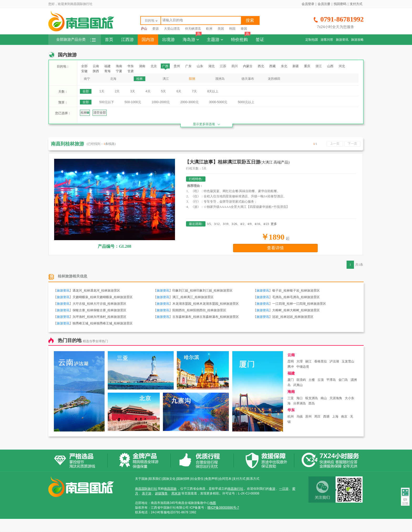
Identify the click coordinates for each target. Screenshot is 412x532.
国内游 (148, 39)
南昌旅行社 (235, 489)
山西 (330, 66)
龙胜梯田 (274, 79)
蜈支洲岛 (312, 398)
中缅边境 (303, 367)
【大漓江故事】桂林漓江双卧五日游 (237, 162)
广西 (165, 66)
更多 (274, 224)
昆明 (291, 361)
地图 (213, 503)
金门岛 (343, 380)
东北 (284, 66)
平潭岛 (331, 380)
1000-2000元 (161, 102)
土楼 (312, 380)
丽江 (308, 361)
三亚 (291, 398)
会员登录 (308, 4)
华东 (131, 66)
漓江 (166, 79)
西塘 (326, 417)
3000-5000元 (218, 102)
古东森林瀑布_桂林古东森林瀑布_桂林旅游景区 (206, 317)
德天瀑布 (248, 79)
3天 (133, 91)
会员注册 (324, 4)
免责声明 (211, 479)
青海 (107, 71)
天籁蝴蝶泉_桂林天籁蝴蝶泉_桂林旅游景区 (103, 297)
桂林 (140, 79)
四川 (235, 66)
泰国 (244, 29)
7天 (194, 91)
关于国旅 (141, 479)
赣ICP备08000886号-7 (223, 508)
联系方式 (253, 479)
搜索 (250, 20)
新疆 (296, 66)
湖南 (142, 66)
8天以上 (213, 91)
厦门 (291, 380)
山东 (200, 66)
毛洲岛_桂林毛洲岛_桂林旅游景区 (296, 297)
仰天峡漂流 (193, 29)
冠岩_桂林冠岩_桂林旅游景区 (293, 317)
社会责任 (197, 479)
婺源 (156, 29)
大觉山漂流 (172, 29)
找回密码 (340, 4)
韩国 (232, 29)
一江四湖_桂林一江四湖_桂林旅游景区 (299, 304)
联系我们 (155, 479)
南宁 (87, 79)
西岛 (312, 403)
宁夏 (119, 71)
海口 (300, 398)
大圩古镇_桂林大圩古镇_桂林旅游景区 (99, 304)
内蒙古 (248, 66)
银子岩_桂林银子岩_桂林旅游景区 (296, 291)
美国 (221, 29)
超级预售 (161, 493)
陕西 (96, 71)
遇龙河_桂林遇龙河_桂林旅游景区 (96, 291)
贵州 (177, 66)
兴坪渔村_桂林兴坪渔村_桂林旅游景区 (99, 317)
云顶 (321, 380)
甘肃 (131, 71)
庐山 (144, 29)
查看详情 (275, 248)
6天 (179, 91)
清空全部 (100, 113)
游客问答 (327, 40)
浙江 (319, 66)
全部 (84, 66)
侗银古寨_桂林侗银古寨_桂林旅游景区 (99, 310)
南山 (324, 398)
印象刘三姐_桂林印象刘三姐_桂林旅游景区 (202, 291)
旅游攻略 (357, 40)
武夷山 (298, 385)
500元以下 (107, 102)
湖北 (212, 66)
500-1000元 (133, 102)
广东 (188, 66)
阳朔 (192, 79)
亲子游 (147, 493)
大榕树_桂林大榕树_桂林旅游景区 (296, 310)
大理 (300, 361)
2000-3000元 (189, 102)
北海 (113, 79)
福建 (107, 66)
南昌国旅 (170, 489)
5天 (164, 91)
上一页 (335, 144)
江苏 (223, 66)
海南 (119, 66)
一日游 (284, 489)
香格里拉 (321, 361)
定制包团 (312, 40)
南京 (344, 417)
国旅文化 (169, 479)
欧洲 (209, 29)
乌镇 (300, 417)
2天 (117, 91)
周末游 (176, 493)
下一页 (352, 144)
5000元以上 (246, 102)
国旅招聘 (183, 479)
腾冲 (291, 367)
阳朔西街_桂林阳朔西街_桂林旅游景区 (199, 310)
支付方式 (356, 4)
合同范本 (225, 479)
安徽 (84, 71)
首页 (109, 39)
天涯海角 (336, 398)
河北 (342, 66)
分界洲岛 (300, 403)
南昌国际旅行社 (146, 489)
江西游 (127, 39)
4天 (148, 91)
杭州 (291, 417)
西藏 (272, 66)
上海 (335, 417)
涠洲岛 (220, 79)
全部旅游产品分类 (76, 39)
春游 (272, 489)
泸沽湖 (334, 361)
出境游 (168, 39)
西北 (261, 66)
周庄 (317, 417)
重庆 (307, 66)
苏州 (308, 417)
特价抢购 (241, 38)
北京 (154, 66)
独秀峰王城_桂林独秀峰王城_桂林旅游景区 (103, 323)
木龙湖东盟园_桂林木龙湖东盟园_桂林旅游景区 (206, 304)
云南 (96, 66)
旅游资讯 (342, 40)
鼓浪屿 (301, 380)
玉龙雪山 (348, 361)
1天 (102, 91)
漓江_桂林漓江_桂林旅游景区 (193, 297)
